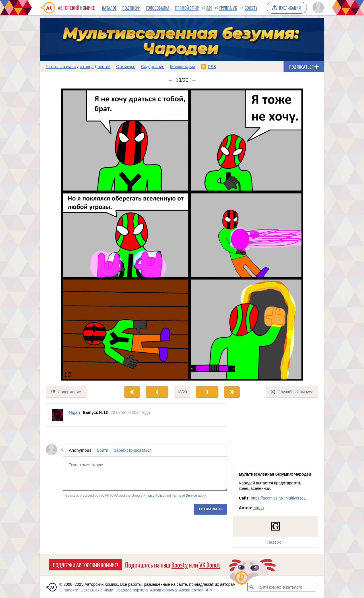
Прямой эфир (187, 8)
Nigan (259, 508)
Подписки (131, 8)
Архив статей (191, 590)
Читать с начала (61, 67)
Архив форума (164, 590)
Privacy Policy (154, 496)
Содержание (153, 67)
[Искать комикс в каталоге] (252, 587)
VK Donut (210, 565)
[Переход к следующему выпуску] (182, 235)
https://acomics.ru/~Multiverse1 (278, 498)
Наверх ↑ (276, 542)
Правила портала (132, 590)
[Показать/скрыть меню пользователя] (317, 8)
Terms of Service (184, 496)
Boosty (251, 8)
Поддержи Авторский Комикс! (85, 565)
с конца (87, 67)
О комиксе (126, 67)
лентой (104, 67)
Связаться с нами (97, 590)
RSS (212, 67)
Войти (103, 450)
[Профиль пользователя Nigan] (57, 415)
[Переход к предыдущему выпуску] (76, 235)
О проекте (69, 590)
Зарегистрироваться (133, 450)
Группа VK (228, 8)
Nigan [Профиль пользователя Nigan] (74, 412)
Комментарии (183, 67)
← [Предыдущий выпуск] (170, 80)
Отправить (210, 509)
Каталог (109, 8)
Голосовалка (158, 8)
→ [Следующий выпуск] (194, 80)
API (209, 8)
